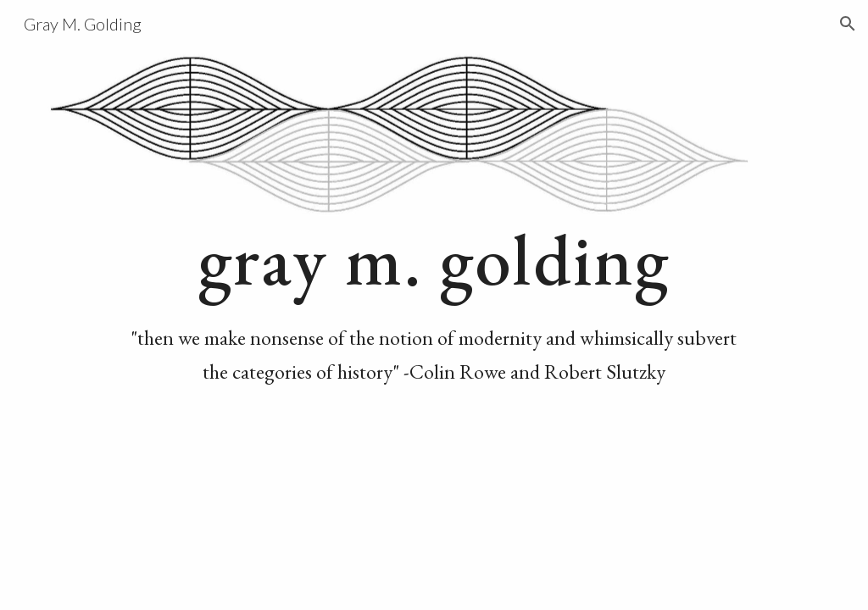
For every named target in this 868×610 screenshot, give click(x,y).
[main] (434, 305)
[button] (848, 24)
